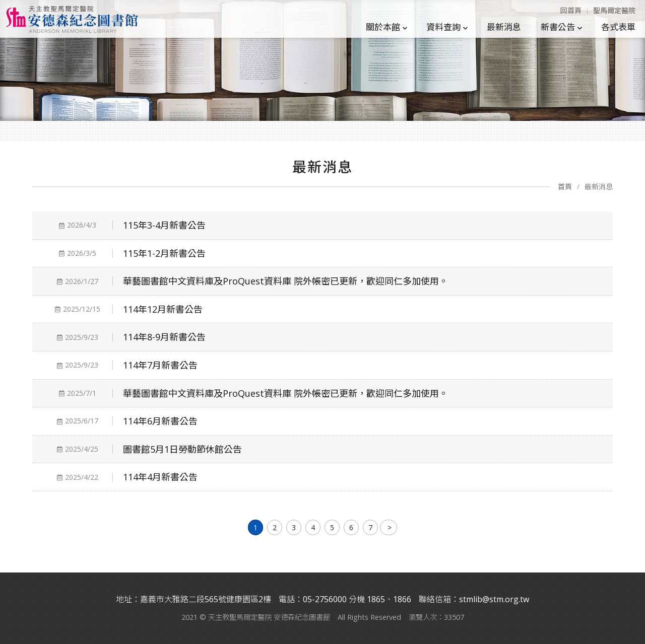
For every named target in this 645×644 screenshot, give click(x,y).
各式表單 (618, 27)
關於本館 (386, 27)
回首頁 (571, 10)
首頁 (565, 187)
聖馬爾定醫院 (614, 10)
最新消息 (504, 27)
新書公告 (561, 27)
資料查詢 (447, 27)
